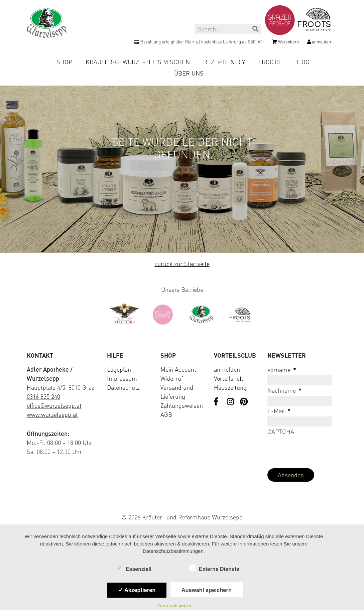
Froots (270, 62)
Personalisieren (174, 605)
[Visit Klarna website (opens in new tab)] (182, 502)
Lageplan (119, 369)
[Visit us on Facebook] (218, 402)
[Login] (319, 43)
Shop (64, 62)
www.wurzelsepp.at (52, 414)
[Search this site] (228, 29)
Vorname (282, 370)
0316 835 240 (43, 396)
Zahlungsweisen (182, 405)
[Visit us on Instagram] (231, 402)
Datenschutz (123, 387)
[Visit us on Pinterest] (244, 402)
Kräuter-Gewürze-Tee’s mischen (138, 62)
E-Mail (279, 411)
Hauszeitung (230, 387)
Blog (302, 62)
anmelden (227, 369)
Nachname (284, 390)
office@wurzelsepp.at (54, 405)
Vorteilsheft (229, 378)
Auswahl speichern (207, 590)
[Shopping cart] (285, 43)
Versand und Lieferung (177, 392)
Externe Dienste (214, 569)
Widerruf (172, 378)
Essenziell (134, 569)
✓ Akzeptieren (137, 590)
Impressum (122, 378)
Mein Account (178, 369)
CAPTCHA (281, 432)
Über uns (189, 73)
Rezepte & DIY (224, 62)
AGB (166, 414)
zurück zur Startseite (182, 264)
